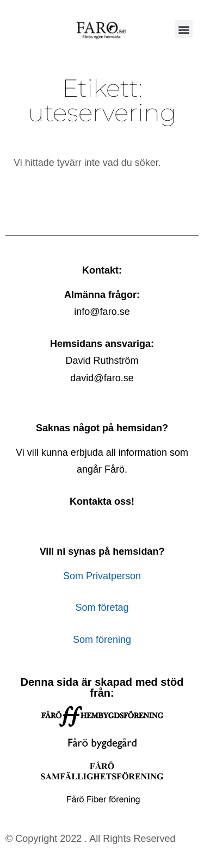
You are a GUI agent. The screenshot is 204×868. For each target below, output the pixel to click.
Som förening (102, 640)
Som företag (102, 607)
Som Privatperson (102, 576)
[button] (184, 29)
